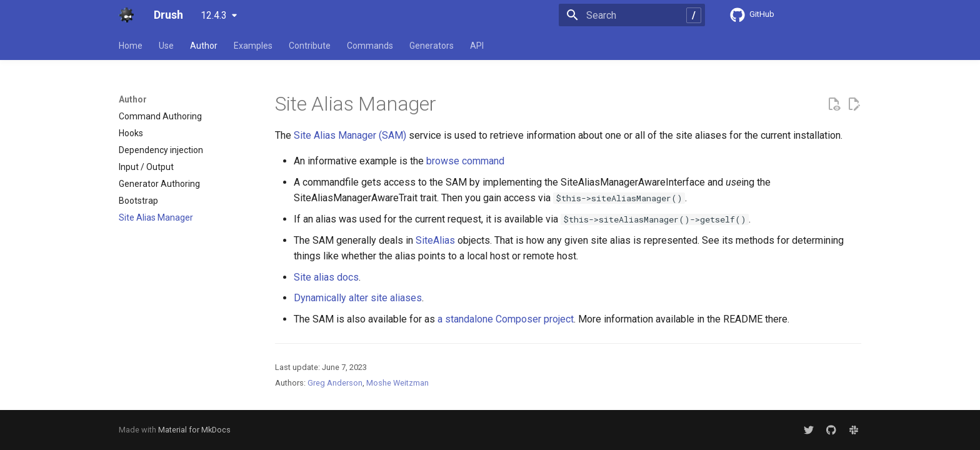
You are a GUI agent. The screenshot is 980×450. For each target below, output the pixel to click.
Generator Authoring (159, 184)
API (477, 46)
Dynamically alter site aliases (358, 298)
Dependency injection (161, 150)
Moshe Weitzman (397, 383)
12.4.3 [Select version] (214, 15)
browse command (465, 161)
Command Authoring (160, 116)
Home (131, 46)
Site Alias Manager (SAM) (350, 135)
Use (166, 46)
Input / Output (146, 167)
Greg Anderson (335, 383)
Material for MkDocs (194, 430)
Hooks (131, 133)
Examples (253, 46)
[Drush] (126, 15)
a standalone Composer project (506, 319)
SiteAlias (435, 240)
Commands (370, 46)
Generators (432, 46)
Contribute (310, 46)
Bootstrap (138, 201)
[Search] (632, 15)
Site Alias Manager (156, 217)
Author (204, 46)
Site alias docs (326, 277)
